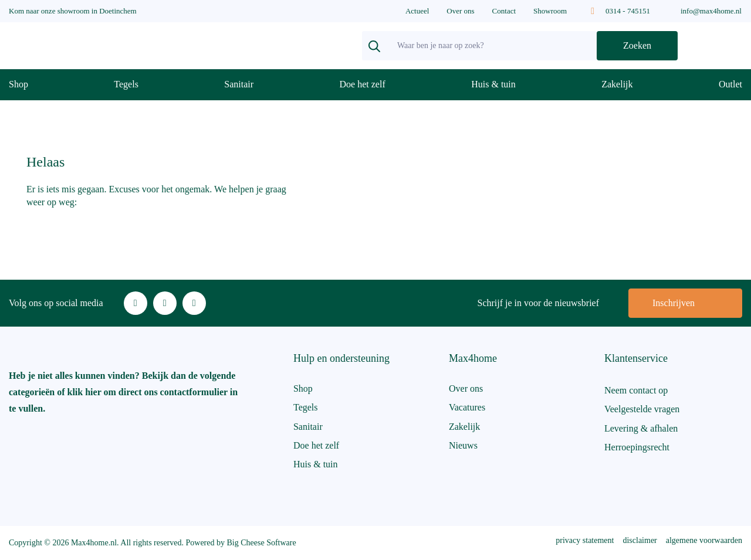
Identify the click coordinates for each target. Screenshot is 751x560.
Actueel (417, 11)
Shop (18, 84)
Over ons (460, 11)
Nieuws (463, 445)
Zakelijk (617, 84)
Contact (504, 11)
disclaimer (640, 540)
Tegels (126, 84)
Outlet (730, 84)
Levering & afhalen (641, 428)
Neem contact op (636, 390)
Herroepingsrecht (637, 447)
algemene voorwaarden (704, 540)
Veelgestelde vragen (642, 409)
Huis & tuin (493, 84)
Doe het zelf (363, 84)
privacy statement (585, 540)
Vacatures (467, 407)
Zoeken (637, 45)
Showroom (550, 11)
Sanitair (239, 84)
